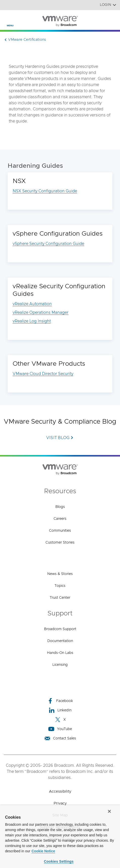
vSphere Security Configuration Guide (48, 244)
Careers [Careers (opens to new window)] (60, 519)
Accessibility (60, 791)
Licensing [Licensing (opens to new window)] (60, 665)
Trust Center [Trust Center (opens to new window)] (60, 598)
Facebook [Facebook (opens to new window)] (60, 701)
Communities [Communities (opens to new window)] (60, 531)
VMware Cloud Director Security (43, 374)
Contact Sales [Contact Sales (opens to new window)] (60, 738)
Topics (60, 586)
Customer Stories (60, 543)
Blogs (60, 507)
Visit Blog (58, 438)
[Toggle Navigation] (8, 18)
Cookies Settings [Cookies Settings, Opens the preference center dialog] (59, 861)
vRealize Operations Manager (41, 313)
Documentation (60, 641)
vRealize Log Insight (32, 321)
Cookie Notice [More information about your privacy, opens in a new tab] (43, 851)
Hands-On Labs (60, 653)
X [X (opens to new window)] (60, 720)
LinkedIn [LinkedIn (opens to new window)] (60, 710)
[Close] (109, 811)
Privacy (60, 803)
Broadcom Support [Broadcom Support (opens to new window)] (60, 629)
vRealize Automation (32, 304)
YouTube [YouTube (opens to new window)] (60, 729)
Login (108, 5)
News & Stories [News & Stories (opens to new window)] (60, 574)
